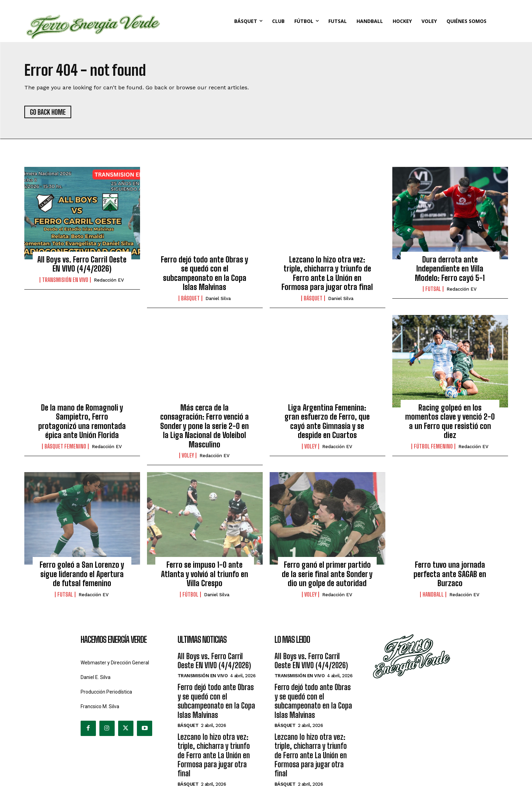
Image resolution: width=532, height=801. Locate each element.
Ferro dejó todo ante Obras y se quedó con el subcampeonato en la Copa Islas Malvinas (204, 273)
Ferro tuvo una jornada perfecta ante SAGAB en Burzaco (450, 574)
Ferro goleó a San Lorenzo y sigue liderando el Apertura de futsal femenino (82, 574)
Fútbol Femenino (433, 446)
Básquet (190, 298)
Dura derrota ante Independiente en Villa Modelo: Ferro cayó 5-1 (450, 269)
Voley (188, 455)
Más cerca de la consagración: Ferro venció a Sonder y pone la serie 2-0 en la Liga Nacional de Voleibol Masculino (204, 426)
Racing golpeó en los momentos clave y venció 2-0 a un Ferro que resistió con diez (450, 421)
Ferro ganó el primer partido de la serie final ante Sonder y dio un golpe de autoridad (327, 574)
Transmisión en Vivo (65, 280)
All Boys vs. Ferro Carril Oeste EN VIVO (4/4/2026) (82, 264)
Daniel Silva (218, 298)
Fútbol (190, 594)
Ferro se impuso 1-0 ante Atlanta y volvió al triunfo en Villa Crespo (204, 574)
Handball (433, 594)
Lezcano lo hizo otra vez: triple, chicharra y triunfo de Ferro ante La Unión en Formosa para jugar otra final (327, 273)
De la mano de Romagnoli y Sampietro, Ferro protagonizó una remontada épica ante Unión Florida (82, 421)
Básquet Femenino (65, 446)
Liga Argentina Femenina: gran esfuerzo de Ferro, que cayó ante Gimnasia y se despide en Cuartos (327, 421)
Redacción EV (109, 280)
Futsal (433, 289)
